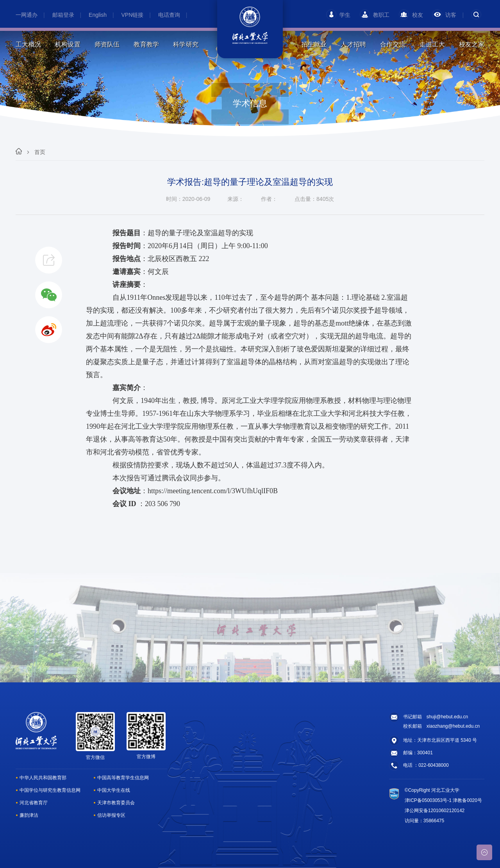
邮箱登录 (63, 15)
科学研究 (186, 44)
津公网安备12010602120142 (435, 811)
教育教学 (146, 44)
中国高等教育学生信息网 (123, 778)
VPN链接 (133, 15)
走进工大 (432, 44)
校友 (411, 15)
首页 (40, 152)
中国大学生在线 (114, 790)
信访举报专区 (111, 815)
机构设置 (68, 44)
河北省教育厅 (34, 803)
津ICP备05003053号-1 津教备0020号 (443, 800)
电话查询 (169, 15)
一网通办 (27, 15)
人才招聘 (353, 44)
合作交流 (393, 44)
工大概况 (28, 44)
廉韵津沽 (29, 815)
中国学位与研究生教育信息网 (50, 790)
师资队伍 (107, 44)
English (98, 15)
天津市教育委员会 (116, 803)
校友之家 (472, 44)
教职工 (375, 15)
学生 (338, 15)
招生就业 (314, 44)
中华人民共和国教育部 (43, 778)
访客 (444, 15)
